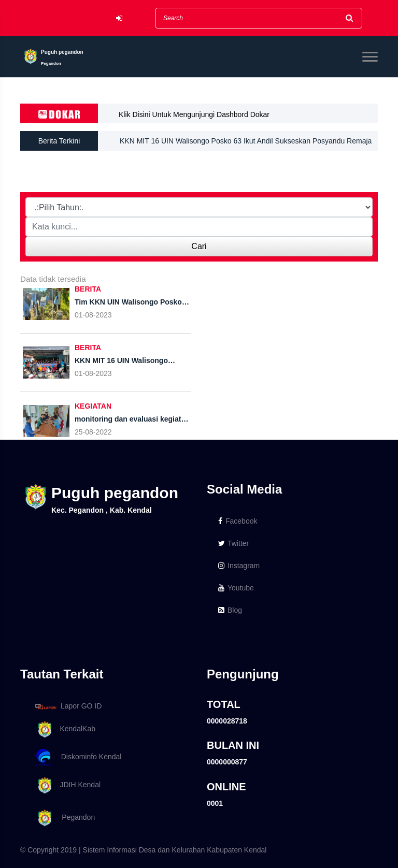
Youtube (236, 588)
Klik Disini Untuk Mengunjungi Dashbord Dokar (194, 114)
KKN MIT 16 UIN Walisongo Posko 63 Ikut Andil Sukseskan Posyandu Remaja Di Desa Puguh (246, 144)
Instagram (239, 566)
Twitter (233, 543)
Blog (230, 610)
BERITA (88, 289)
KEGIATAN (93, 406)
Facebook (238, 521)
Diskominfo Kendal (78, 757)
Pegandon (63, 818)
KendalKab (63, 729)
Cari (199, 246)
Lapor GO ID (68, 706)
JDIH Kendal (66, 785)
